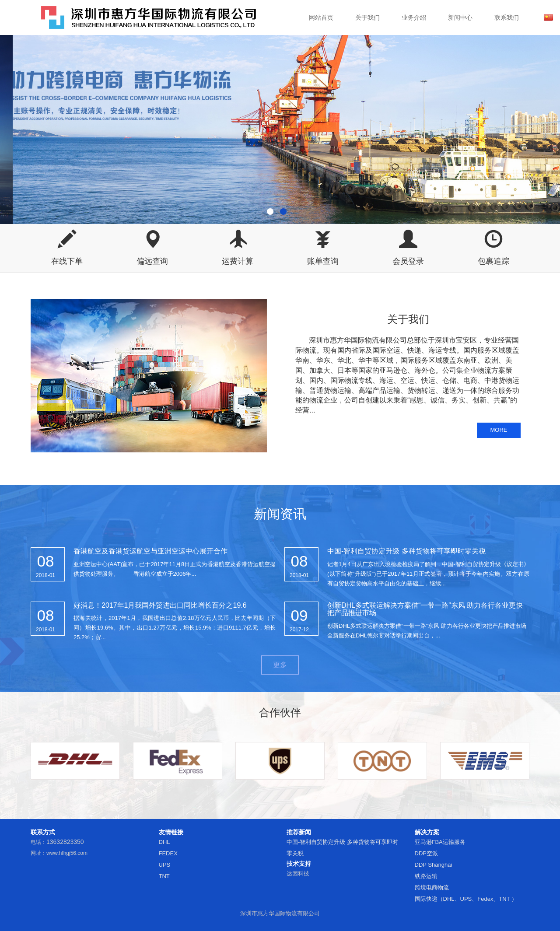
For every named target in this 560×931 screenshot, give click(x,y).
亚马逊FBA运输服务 (440, 842)
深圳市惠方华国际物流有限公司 (280, 913)
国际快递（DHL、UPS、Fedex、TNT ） (466, 899)
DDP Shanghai (434, 865)
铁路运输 (426, 876)
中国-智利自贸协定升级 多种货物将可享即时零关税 (406, 551)
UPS (165, 865)
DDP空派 (426, 853)
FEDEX (168, 853)
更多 (280, 665)
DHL (164, 842)
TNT (164, 876)
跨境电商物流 (432, 887)
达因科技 (298, 873)
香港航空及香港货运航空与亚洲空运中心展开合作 (150, 551)
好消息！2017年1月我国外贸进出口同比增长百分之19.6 (160, 605)
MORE (499, 430)
